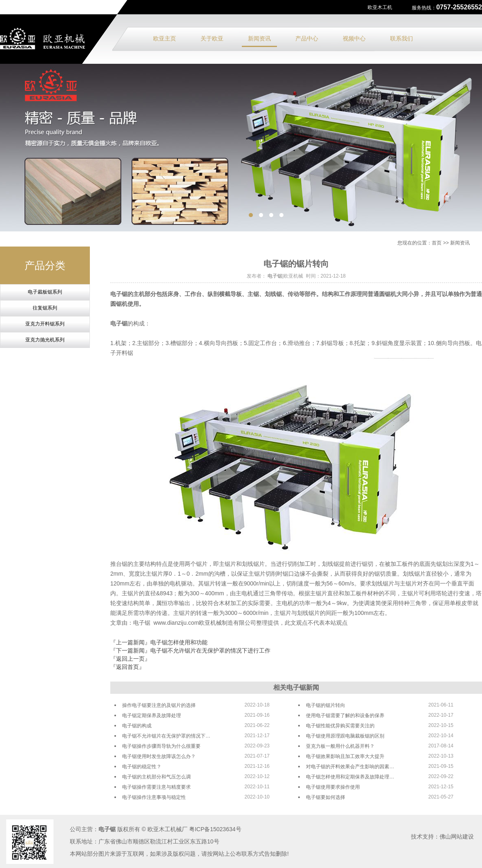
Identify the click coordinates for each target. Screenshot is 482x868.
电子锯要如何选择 (326, 797)
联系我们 (402, 38)
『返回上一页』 (130, 659)
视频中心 (354, 38)
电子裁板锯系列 (45, 292)
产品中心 (307, 38)
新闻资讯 (259, 38)
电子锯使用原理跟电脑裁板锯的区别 (345, 736)
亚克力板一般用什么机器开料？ (340, 746)
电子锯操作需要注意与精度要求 (156, 787)
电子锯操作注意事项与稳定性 (154, 797)
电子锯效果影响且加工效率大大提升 (345, 756)
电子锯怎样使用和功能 (179, 642)
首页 (437, 243)
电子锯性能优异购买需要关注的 (340, 726)
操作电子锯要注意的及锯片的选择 (159, 705)
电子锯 (275, 276)
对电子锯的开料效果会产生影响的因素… (350, 767)
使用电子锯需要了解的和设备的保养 (345, 715)
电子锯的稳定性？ (142, 767)
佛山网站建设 (457, 837)
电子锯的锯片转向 (326, 705)
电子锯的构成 (137, 726)
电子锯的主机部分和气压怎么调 (156, 777)
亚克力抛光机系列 (45, 340)
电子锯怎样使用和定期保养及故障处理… (350, 777)
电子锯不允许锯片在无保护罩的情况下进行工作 (210, 650)
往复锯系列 (45, 308)
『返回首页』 (127, 667)
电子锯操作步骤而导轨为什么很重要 (161, 746)
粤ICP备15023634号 (215, 829)
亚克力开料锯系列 (45, 324)
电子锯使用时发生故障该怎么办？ (159, 756)
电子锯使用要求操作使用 (333, 787)
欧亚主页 (165, 38)
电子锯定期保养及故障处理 (152, 715)
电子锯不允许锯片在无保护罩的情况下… (166, 736)
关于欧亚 (212, 38)
